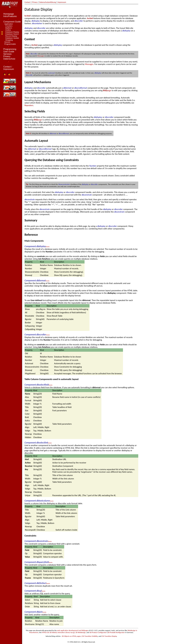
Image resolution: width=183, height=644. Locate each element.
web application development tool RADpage (73, 630)
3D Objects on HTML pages (71, 636)
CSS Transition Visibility (90, 636)
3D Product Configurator (98, 632)
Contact (27, 2)
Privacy (35, 2)
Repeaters (29, 105)
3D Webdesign (81, 632)
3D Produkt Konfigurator (116, 632)
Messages (41, 56)
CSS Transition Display (109, 636)
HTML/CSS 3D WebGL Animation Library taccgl (58, 632)
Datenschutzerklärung (48, 2)
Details (48, 247)
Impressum (62, 2)
